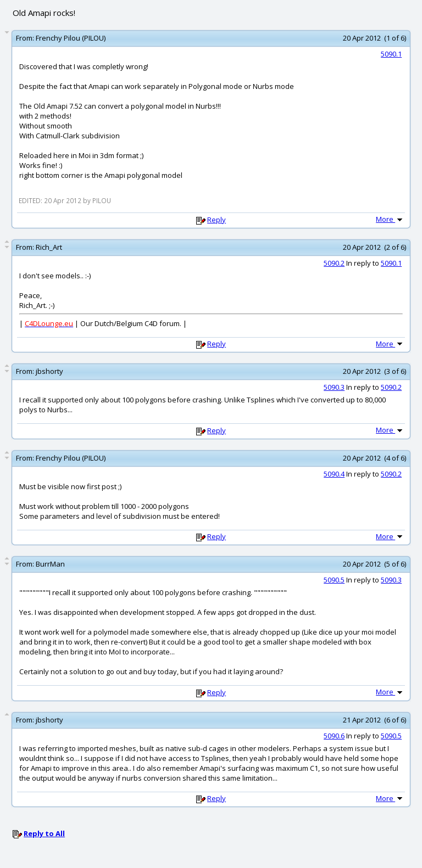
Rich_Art (49, 247)
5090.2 (334, 263)
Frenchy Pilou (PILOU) (71, 38)
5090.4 (334, 474)
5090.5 (334, 580)
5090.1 (391, 54)
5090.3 (334, 387)
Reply (216, 220)
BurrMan (50, 564)
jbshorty (49, 371)
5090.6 (334, 736)
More (390, 219)
